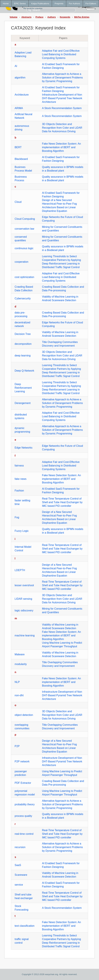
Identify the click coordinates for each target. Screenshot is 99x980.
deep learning (23, 356)
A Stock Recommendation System (62, 108)
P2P (17, 746)
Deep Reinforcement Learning (23, 388)
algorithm (20, 78)
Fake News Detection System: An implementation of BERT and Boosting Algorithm (61, 147)
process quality (23, 816)
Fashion (19, 491)
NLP (17, 682)
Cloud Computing (25, 219)
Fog (17, 517)
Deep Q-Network (24, 371)
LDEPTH (20, 570)
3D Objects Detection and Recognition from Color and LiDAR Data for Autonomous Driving (62, 128)
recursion (20, 847)
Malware (20, 654)
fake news (20, 479)
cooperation (21, 262)
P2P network (22, 761)
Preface (39, 17)
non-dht (19, 695)
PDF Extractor (23, 783)
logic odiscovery (24, 610)
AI (16, 66)
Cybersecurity (23, 298)
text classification (25, 926)
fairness (19, 466)
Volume (14, 17)
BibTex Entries (82, 17)
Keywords (65, 17)
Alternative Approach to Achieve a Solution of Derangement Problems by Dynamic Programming (62, 78)
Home (6, 4)
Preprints (59, 4)
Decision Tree (23, 334)
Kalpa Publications (40, 4)
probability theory (25, 804)
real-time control (24, 834)
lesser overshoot (24, 585)
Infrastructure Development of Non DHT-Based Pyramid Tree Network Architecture (62, 98)
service (19, 885)
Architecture (22, 95)
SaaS (18, 865)
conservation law (24, 229)
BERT (18, 147)
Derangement (23, 403)
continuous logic (24, 248)
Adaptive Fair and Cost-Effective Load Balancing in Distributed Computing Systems (61, 54)
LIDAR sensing (23, 599)
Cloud (18, 202)
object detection (24, 715)
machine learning (25, 635)
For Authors (74, 4)
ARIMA (19, 108)
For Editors (91, 4)
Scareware (21, 875)
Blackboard (21, 159)
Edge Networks (24, 448)
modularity (21, 664)
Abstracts (26, 17)
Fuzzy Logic (22, 531)
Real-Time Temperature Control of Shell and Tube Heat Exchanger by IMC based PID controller (62, 502)
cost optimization (24, 277)
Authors (52, 17)
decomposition (23, 344)
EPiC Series (20, 4)
